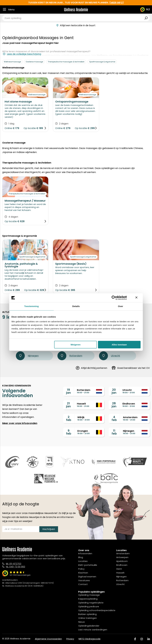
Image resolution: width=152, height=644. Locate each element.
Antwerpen (122, 557)
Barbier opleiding (87, 614)
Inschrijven (49, 529)
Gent (119, 569)
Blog (81, 557)
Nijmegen (27, 356)
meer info (117, 3)
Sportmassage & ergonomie (102, 62)
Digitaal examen (87, 577)
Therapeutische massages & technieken (66, 62)
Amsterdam (123, 553)
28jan (114, 405)
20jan (114, 391)
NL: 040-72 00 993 (16, 567)
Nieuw (81, 622)
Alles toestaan (119, 345)
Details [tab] (76, 306)
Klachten (83, 573)
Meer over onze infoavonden (20, 423)
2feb (69, 418)
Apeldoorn (122, 561)
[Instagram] (142, 639)
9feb (69, 432)
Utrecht (110, 356)
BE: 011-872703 (14, 564)
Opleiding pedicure (89, 606)
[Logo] (76, 10)
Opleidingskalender (89, 626)
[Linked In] (149, 639)
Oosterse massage (34, 62)
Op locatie (30, 128)
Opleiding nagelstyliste (91, 603)
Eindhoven (122, 565)
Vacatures (84, 580)
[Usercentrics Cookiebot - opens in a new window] (114, 298)
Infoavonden (85, 553)
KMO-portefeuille (88, 565)
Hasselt (120, 573)
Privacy (70, 639)
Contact (83, 584)
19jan (68, 391)
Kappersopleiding (88, 599)
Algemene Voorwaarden (48, 639)
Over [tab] (121, 306)
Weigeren (75, 345)
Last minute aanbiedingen (93, 630)
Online (8, 128)
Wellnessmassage (12, 62)
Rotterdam (70, 356)
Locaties (83, 561)
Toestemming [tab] (31, 306)
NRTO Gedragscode (90, 639)
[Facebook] (135, 639)
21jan (68, 405)
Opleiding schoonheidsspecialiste (97, 610)
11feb (114, 432)
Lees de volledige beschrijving (22, 54)
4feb (114, 418)
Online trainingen (88, 618)
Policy (81, 569)
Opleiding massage (89, 595)
